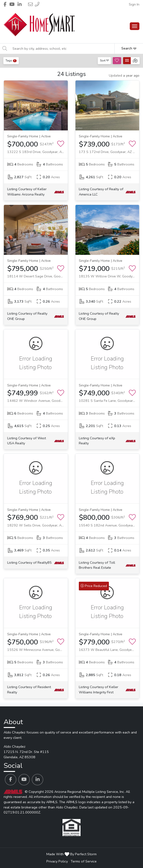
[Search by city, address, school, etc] (62, 49)
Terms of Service (84, 861)
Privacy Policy (57, 861)
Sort (104, 60)
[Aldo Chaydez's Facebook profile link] (11, 780)
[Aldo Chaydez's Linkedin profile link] (37, 780)
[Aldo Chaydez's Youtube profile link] (24, 780)
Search (129, 48)
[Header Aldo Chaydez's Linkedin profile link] (20, 4)
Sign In (134, 4)
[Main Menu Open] (135, 26)
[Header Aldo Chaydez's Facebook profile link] (5, 4)
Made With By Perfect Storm (71, 854)
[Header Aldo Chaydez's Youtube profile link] (12, 4)
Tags (11, 60)
